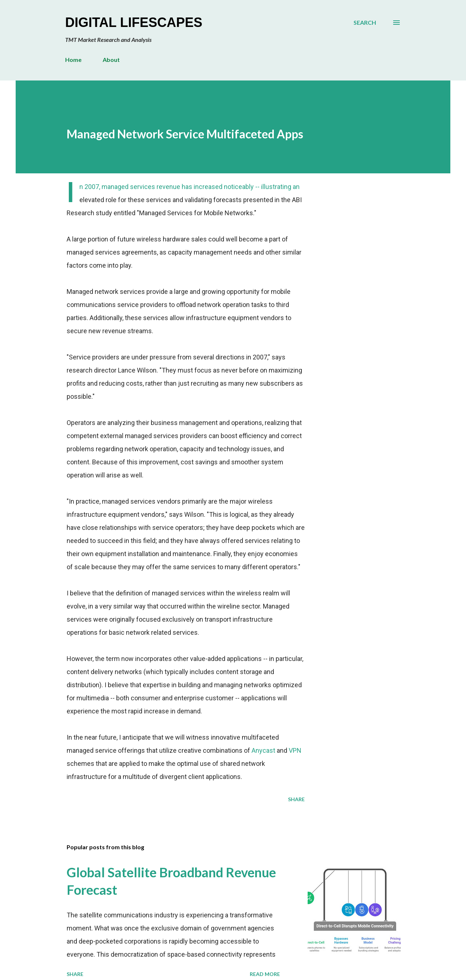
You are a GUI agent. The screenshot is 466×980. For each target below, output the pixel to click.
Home (73, 60)
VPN (295, 750)
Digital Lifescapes (134, 22)
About (111, 60)
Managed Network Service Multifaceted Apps (185, 134)
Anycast (263, 750)
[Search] (365, 23)
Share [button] (296, 799)
